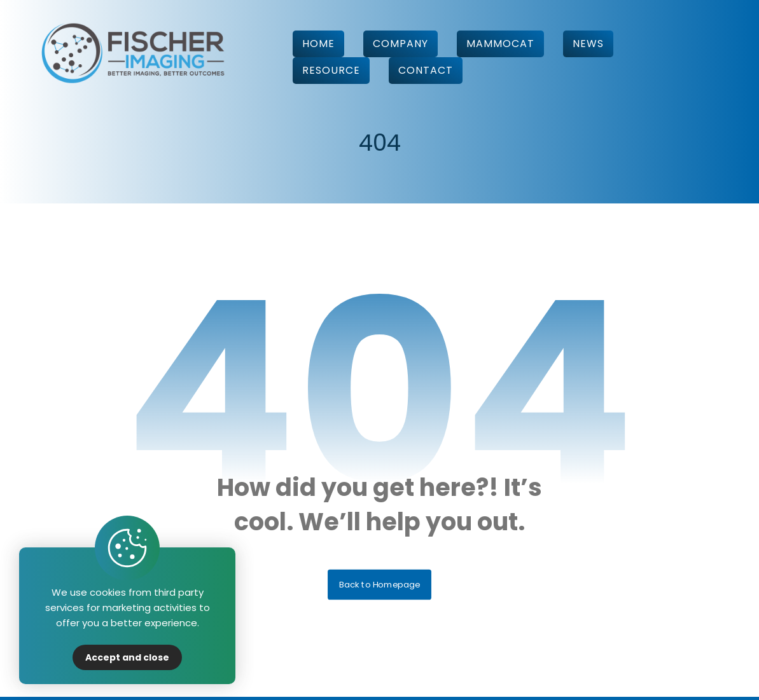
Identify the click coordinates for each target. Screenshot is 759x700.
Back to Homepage (379, 587)
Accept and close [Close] (127, 657)
